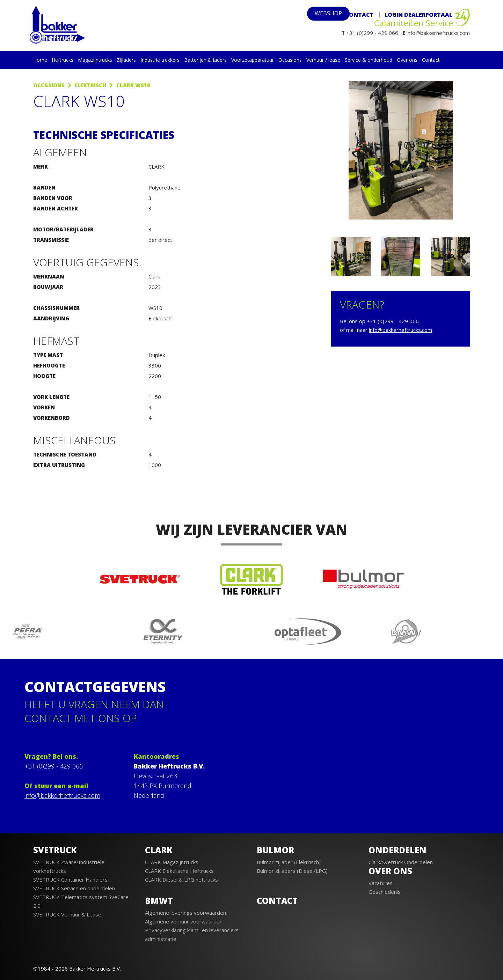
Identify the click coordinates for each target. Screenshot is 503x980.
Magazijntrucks (95, 60)
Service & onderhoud (369, 60)
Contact (359, 14)
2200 (155, 376)
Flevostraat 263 (155, 776)
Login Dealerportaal (418, 15)
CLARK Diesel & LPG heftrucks (181, 879)
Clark (154, 276)
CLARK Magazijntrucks (172, 862)
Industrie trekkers (160, 60)
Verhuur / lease (323, 60)
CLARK (156, 166)
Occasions (290, 60)
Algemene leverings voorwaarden (185, 913)
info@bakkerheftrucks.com (400, 330)
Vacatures (381, 883)
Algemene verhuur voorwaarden (184, 921)
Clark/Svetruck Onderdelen (401, 862)
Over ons (407, 60)
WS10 (155, 308)
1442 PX (145, 786)
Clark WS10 (133, 85)
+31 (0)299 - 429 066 (54, 766)
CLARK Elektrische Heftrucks (179, 871)
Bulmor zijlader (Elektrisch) (289, 862)
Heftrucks (63, 60)
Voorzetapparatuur (253, 60)
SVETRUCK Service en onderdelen (74, 888)
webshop (319, 15)
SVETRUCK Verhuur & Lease (67, 914)
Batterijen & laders (205, 60)
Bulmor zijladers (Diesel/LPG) (292, 871)
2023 (155, 287)
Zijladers (126, 60)
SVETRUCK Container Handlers (70, 879)
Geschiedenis (385, 892)
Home (40, 60)
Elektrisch (90, 85)
